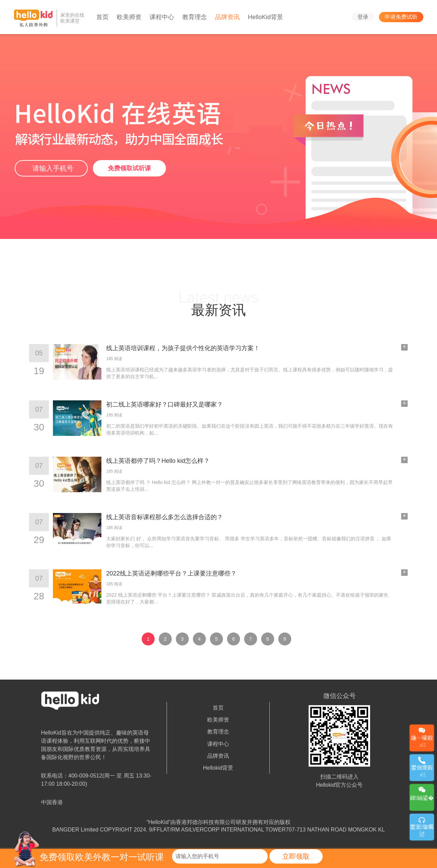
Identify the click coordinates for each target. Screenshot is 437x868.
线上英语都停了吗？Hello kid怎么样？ (158, 461)
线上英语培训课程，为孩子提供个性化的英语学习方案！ (183, 348)
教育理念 (195, 17)
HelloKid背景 (265, 17)
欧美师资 (129, 17)
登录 (363, 17)
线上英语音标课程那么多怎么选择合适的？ (165, 517)
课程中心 (162, 17)
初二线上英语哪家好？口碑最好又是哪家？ (165, 404)
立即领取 (296, 856)
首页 (102, 17)
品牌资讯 (227, 17)
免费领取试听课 (129, 168)
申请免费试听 (401, 17)
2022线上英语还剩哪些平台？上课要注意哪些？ (171, 573)
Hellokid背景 (218, 768)
